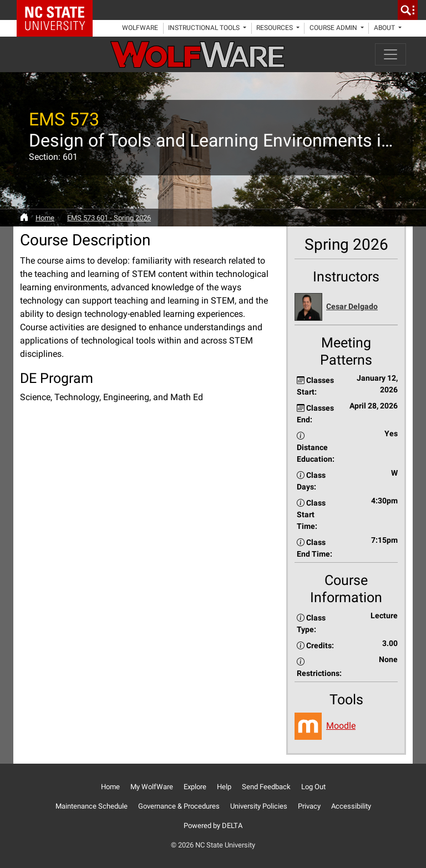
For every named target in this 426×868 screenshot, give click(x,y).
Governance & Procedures (179, 806)
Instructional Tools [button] (205, 28)
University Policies (259, 806)
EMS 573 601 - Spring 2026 (109, 218)
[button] (346, 307)
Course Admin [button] (334, 28)
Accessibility (351, 806)
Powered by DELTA (213, 826)
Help (224, 787)
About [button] (385, 28)
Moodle (341, 726)
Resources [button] (275, 28)
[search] (408, 10)
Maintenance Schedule (92, 806)
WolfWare (140, 28)
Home (45, 218)
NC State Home (59, 10)
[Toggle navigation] (390, 54)
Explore (195, 787)
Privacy (309, 806)
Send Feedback (266, 787)
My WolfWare (152, 787)
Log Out (313, 787)
